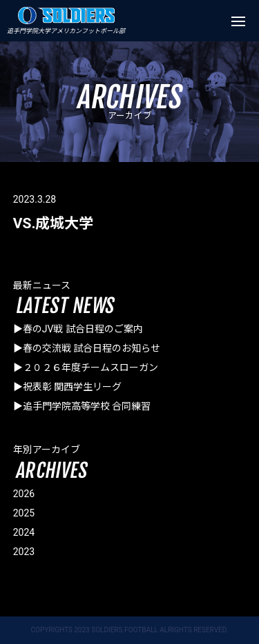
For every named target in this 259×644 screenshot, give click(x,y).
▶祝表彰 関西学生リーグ (67, 387)
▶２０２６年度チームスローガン (86, 368)
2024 (24, 532)
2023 (24, 552)
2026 (24, 494)
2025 (24, 513)
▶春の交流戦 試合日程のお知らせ (87, 348)
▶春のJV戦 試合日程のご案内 (78, 329)
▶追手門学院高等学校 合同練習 (82, 406)
